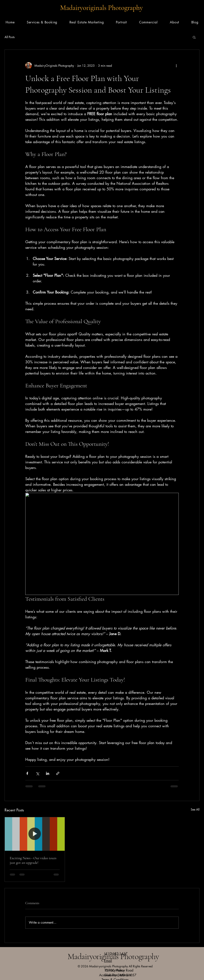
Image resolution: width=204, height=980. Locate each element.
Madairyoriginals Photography (101, 8)
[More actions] (176, 65)
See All (195, 809)
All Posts (10, 37)
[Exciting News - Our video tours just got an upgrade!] (35, 834)
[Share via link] (58, 773)
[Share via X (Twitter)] (37, 773)
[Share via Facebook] (27, 773)
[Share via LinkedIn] (48, 773)
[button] (194, 37)
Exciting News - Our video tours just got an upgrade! (33, 860)
